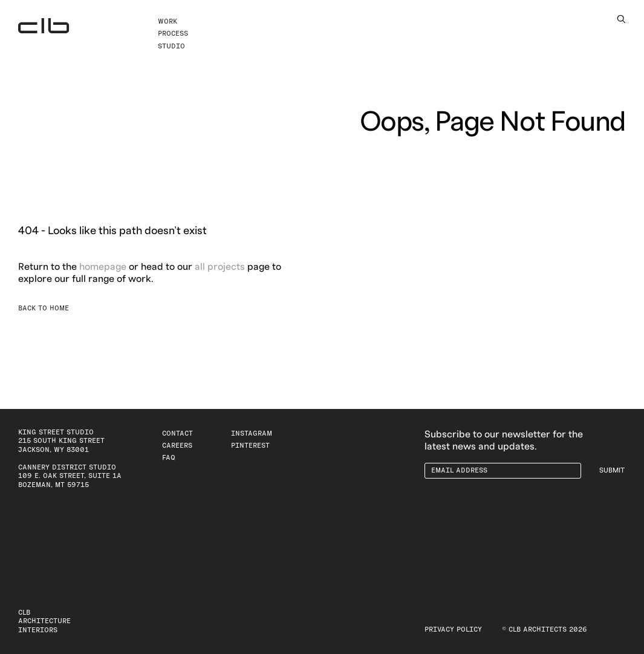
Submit (612, 470)
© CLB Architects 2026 (545, 629)
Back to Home (44, 308)
